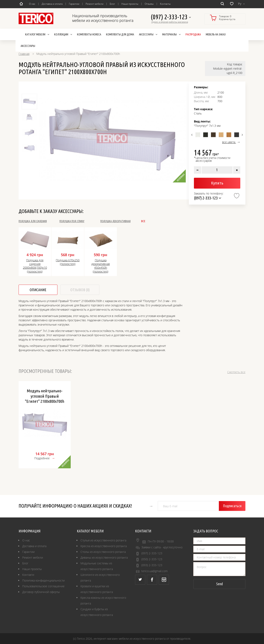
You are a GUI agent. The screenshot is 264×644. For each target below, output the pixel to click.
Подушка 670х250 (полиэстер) (68, 262)
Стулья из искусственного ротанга (103, 540)
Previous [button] (192, 135)
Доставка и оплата (52, 4)
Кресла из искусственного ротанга (104, 546)
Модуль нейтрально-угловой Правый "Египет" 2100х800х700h (45, 396)
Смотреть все (236, 372)
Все (143, 221)
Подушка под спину (72, 221)
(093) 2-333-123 (152, 565)
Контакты (165, 4)
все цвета (229, 142)
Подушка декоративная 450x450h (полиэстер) (101, 266)
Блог (112, 4)
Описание (38, 290)
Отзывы (149, 4)
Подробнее (42, 458)
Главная (24, 54)
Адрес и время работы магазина (170, 22)
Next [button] (242, 135)
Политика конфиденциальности (43, 580)
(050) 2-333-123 (152, 559)
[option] (112, 138)
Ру (241, 4)
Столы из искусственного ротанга (103, 552)
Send (219, 584)
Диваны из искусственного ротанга (104, 557)
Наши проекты (130, 4)
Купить (217, 183)
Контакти (28, 575)
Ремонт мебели (95, 4)
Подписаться (232, 506)
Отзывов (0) (80, 290)
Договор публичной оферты (41, 592)
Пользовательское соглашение (43, 586)
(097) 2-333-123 (171, 17)
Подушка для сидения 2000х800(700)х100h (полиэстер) (35, 266)
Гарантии (74, 4)
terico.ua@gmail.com (154, 571)
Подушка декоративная (115, 221)
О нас (32, 4)
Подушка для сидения (33, 221)
